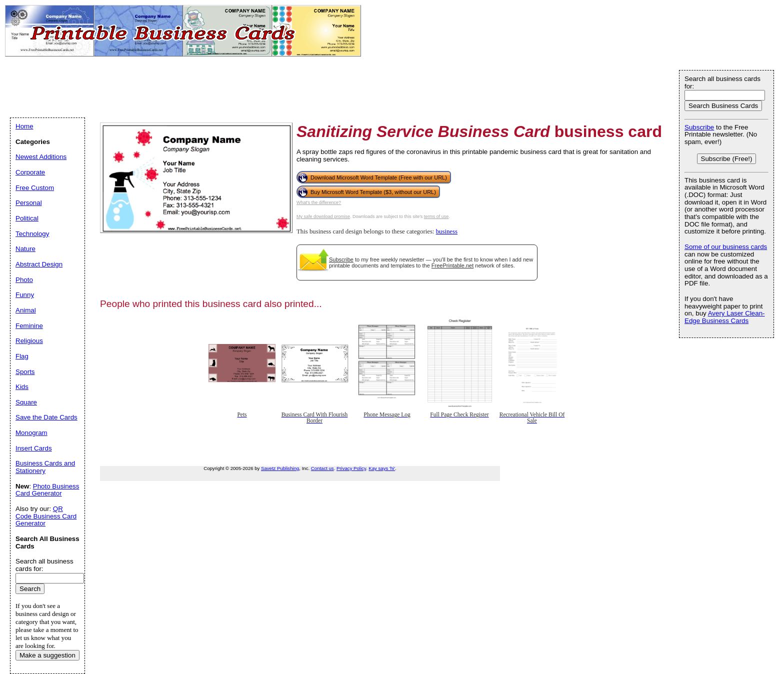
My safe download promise (323, 216)
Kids (22, 387)
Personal (29, 203)
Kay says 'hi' (382, 468)
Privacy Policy (351, 468)
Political (27, 218)
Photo (24, 280)
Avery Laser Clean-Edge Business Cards (725, 317)
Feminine (29, 326)
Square (26, 402)
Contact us (322, 468)
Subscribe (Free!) (727, 159)
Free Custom (35, 188)
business (447, 231)
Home (24, 126)
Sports (25, 372)
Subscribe (341, 259)
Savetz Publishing (280, 468)
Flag (22, 356)
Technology (32, 234)
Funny (25, 295)
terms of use (436, 216)
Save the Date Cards (46, 417)
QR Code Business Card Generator (46, 516)
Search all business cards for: (722, 82)
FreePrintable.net (452, 265)
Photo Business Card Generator (47, 490)
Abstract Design (39, 264)
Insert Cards (34, 448)
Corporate (30, 172)
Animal (26, 310)
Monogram (31, 433)
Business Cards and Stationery (45, 467)
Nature (25, 249)
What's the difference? (319, 202)
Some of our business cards (726, 247)
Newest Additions (41, 157)
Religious (29, 341)
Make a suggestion (47, 655)
